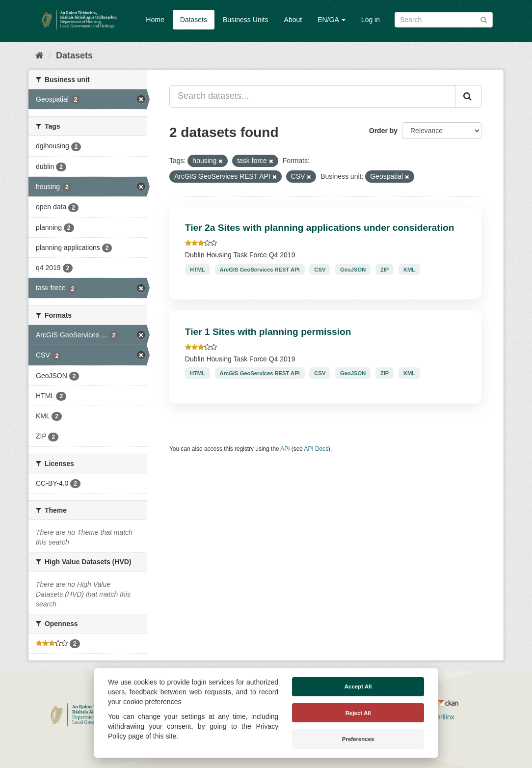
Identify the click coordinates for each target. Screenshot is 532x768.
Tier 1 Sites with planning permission (268, 332)
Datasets (194, 20)
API (285, 449)
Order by (383, 131)
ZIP (385, 269)
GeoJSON (353, 269)
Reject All (358, 713)
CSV (320, 269)
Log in (371, 20)
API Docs (317, 449)
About (293, 20)
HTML (198, 269)
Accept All (358, 686)
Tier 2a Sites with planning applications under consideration (320, 228)
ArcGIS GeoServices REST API (260, 269)
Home (155, 20)
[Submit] (484, 19)
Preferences (358, 739)
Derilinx (439, 717)
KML (409, 269)
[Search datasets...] (312, 96)
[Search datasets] (444, 20)
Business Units (246, 20)
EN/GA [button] (332, 20)
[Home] (40, 55)
